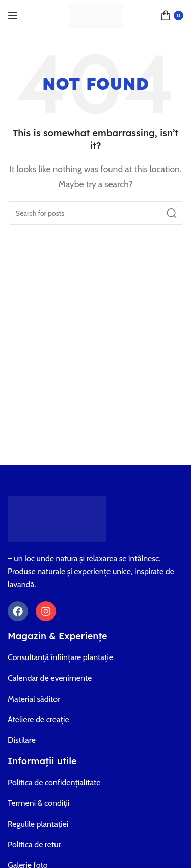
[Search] (95, 213)
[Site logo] (96, 14)
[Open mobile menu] (13, 15)
